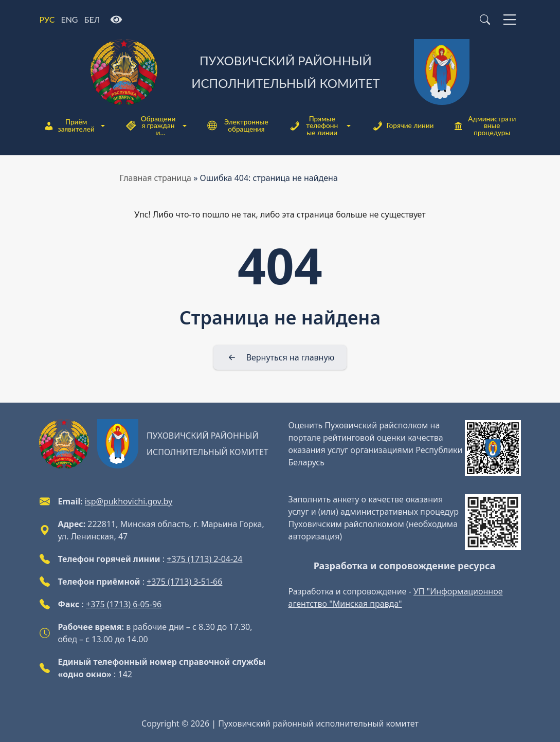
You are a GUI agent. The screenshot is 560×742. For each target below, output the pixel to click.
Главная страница (156, 178)
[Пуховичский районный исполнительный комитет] (280, 72)
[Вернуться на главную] (280, 357)
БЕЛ (92, 19)
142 (125, 674)
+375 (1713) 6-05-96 (124, 604)
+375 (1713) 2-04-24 (204, 559)
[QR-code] (493, 448)
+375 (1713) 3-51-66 (184, 582)
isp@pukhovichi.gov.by (129, 501)
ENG (69, 19)
